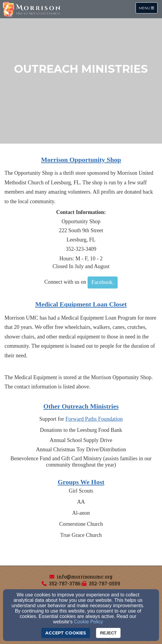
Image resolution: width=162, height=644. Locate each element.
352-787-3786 (65, 583)
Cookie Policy (88, 622)
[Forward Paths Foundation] (94, 419)
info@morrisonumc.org (85, 577)
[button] (103, 282)
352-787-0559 (105, 583)
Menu (148, 8)
